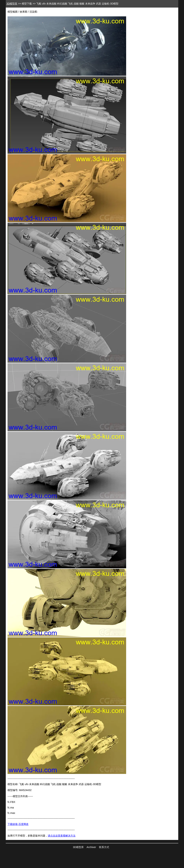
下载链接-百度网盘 (18, 824)
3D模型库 (12, 4)
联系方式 (104, 847)
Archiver (91, 847)
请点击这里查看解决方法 (62, 836)
